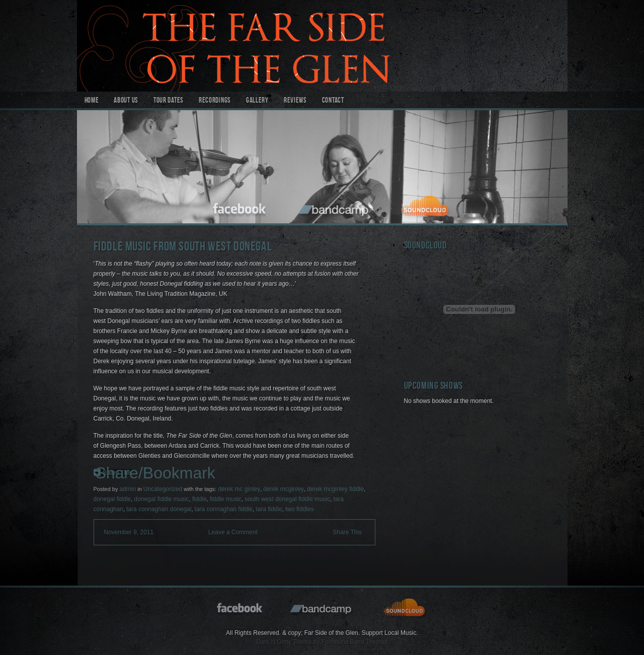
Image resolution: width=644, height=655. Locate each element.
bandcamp (334, 207)
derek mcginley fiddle (335, 489)
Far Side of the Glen (322, 46)
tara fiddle (269, 509)
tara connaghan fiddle (224, 509)
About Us (126, 101)
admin (128, 489)
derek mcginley (284, 489)
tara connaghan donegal (159, 509)
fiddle (199, 499)
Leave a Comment (233, 532)
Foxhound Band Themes (354, 642)
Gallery (257, 101)
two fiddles (300, 509)
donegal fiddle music (161, 499)
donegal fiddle (112, 499)
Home (92, 101)
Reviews (295, 101)
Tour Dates (169, 101)
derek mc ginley (239, 489)
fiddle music (226, 499)
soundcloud (426, 207)
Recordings (215, 101)
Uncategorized (163, 489)
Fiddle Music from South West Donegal (183, 248)
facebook (240, 207)
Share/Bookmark (155, 473)
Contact (333, 101)
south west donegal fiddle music (287, 499)
